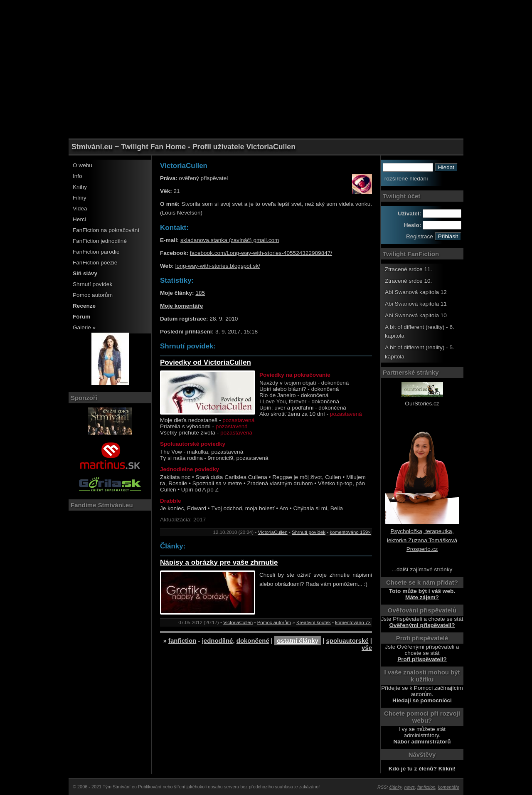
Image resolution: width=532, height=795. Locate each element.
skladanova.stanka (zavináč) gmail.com (230, 240)
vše (367, 648)
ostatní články (298, 641)
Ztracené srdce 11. (408, 269)
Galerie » (84, 327)
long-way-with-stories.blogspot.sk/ (218, 266)
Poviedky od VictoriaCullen (206, 362)
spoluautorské (347, 641)
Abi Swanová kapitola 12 (416, 292)
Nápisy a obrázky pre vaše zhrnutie (219, 562)
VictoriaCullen (273, 532)
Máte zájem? (422, 597)
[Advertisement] (266, 19)
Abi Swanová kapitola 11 (416, 304)
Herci (79, 219)
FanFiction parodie (96, 252)
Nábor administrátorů (422, 742)
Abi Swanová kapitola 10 (416, 315)
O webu (83, 165)
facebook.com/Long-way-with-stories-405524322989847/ (261, 253)
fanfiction (182, 641)
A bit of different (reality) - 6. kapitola (420, 332)
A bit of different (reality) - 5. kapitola (420, 352)
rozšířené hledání (406, 179)
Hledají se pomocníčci (422, 700)
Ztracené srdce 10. (408, 281)
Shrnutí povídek (92, 284)
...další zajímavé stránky (422, 569)
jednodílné (218, 641)
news (410, 787)
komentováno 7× (353, 622)
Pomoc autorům (93, 295)
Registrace (420, 236)
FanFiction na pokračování (106, 230)
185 (200, 293)
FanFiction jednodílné (100, 241)
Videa (80, 209)
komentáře (449, 787)
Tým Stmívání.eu (120, 787)
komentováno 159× (350, 532)
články (396, 787)
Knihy (80, 187)
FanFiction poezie (95, 263)
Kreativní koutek (314, 622)
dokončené (253, 641)
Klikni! (447, 769)
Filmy (79, 198)
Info (78, 176)
